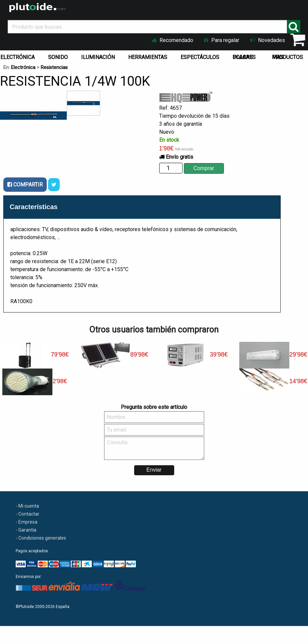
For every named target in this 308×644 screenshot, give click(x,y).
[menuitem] (59, 56)
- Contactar (28, 514)
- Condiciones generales (41, 538)
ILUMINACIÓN (98, 57)
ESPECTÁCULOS (200, 57)
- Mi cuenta (27, 506)
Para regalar (222, 40)
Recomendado (173, 40)
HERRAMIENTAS (148, 57)
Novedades (267, 40)
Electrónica (23, 68)
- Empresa (27, 522)
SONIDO (58, 57)
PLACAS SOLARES (244, 57)
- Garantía (26, 530)
